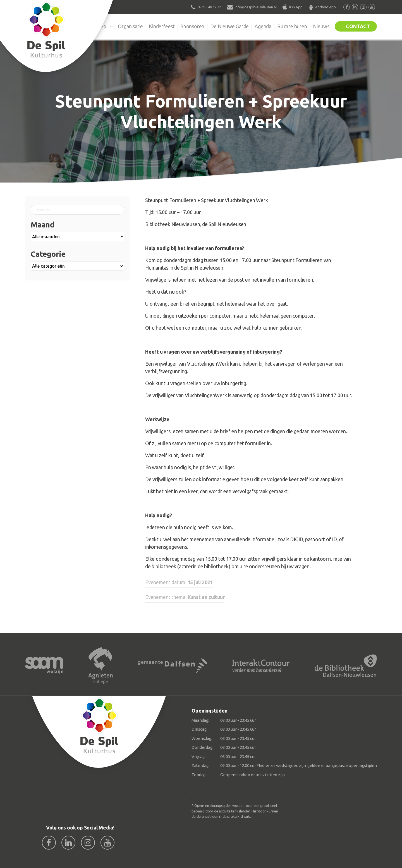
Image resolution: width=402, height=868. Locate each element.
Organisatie (130, 26)
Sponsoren (192, 26)
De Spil (101, 26)
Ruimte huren (292, 26)
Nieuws (321, 26)
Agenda (263, 26)
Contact (358, 26)
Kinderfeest (162, 26)
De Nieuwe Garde (229, 26)
